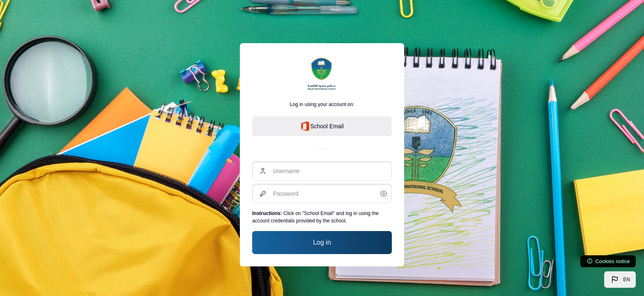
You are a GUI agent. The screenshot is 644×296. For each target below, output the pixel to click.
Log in (322, 242)
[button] (620, 280)
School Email (322, 126)
